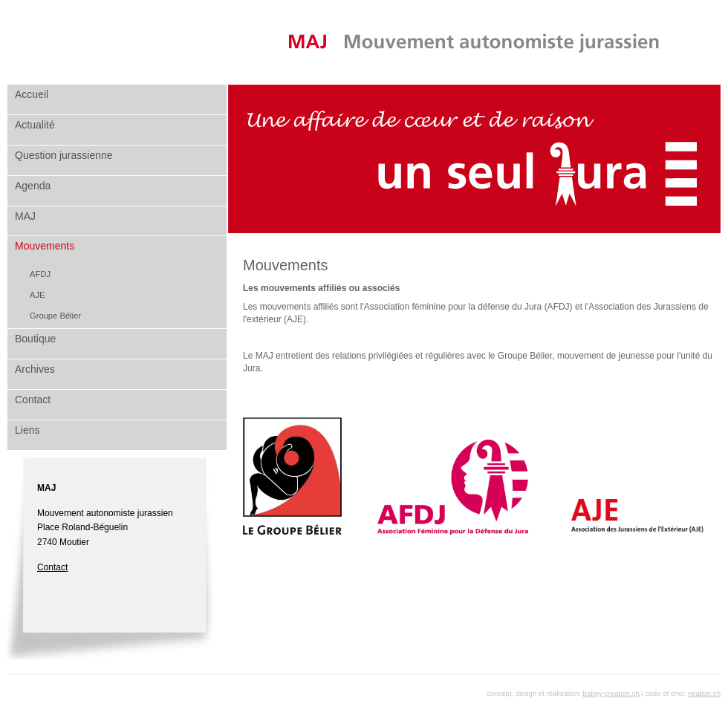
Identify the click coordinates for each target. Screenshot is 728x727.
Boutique (35, 339)
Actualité (35, 125)
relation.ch (704, 693)
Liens (27, 430)
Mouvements (45, 246)
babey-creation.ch (611, 693)
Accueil (32, 94)
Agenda (33, 186)
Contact (33, 400)
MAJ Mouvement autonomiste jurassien (474, 42)
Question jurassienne (64, 155)
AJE (38, 295)
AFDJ (40, 274)
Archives (35, 369)
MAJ (25, 216)
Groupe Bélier (55, 316)
